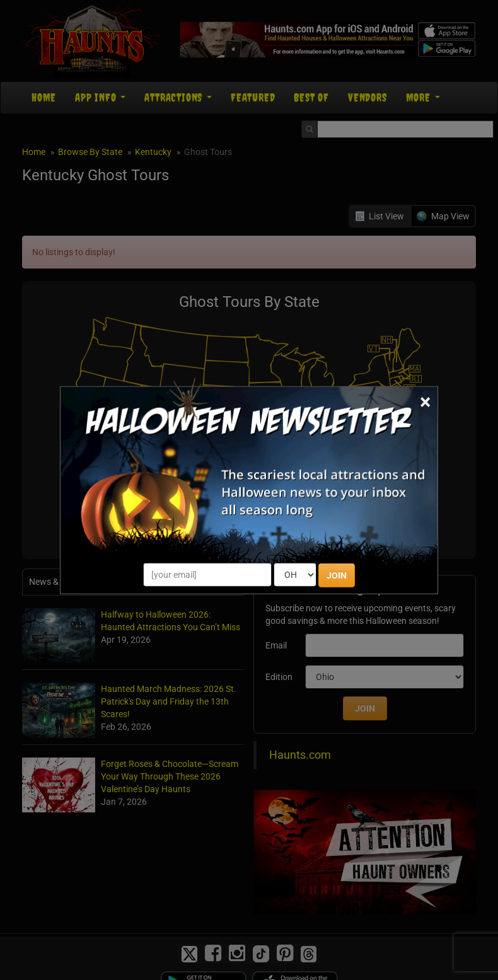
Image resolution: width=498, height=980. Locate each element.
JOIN (337, 575)
